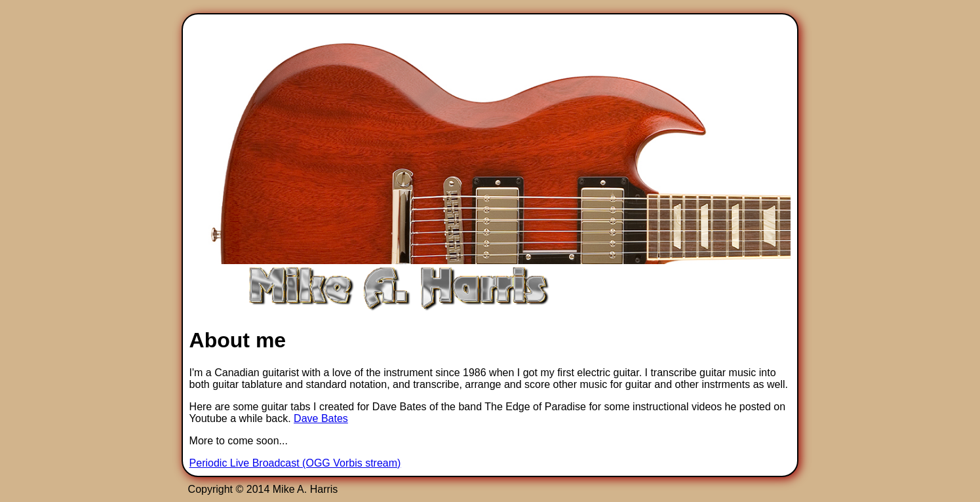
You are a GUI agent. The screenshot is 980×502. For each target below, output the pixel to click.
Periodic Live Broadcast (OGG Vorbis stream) (295, 463)
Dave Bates (321, 418)
